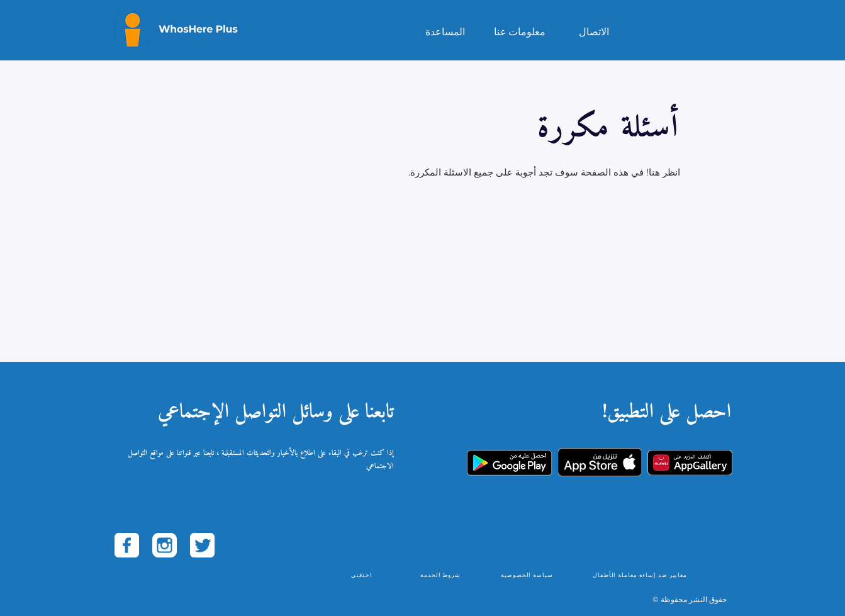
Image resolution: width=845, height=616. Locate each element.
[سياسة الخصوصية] (529, 574)
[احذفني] (363, 574)
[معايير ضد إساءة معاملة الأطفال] (641, 574)
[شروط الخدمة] (442, 574)
